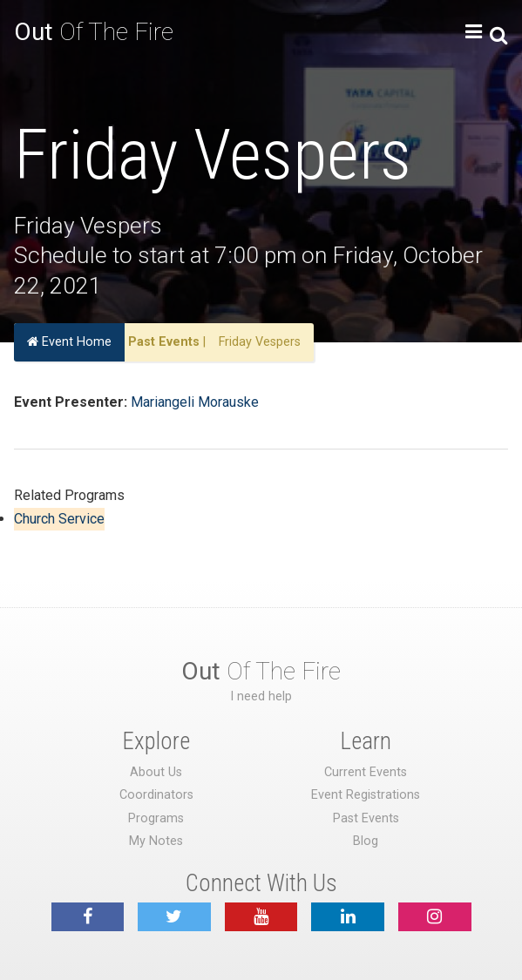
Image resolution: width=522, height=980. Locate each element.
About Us (156, 772)
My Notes (156, 841)
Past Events (164, 342)
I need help (261, 696)
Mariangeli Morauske (195, 402)
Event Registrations (366, 795)
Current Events (366, 772)
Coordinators (156, 795)
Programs (156, 818)
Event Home (69, 342)
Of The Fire (94, 32)
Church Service (59, 519)
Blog (366, 841)
